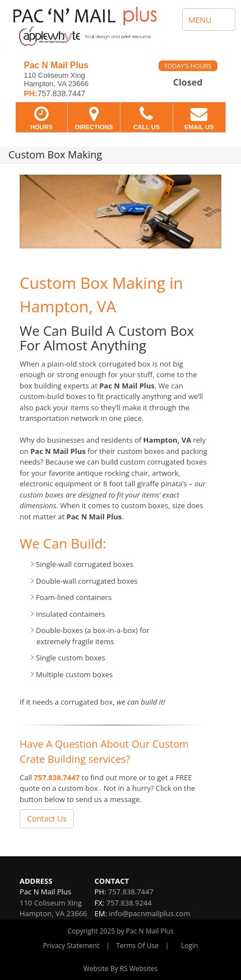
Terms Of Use (137, 946)
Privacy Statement (71, 946)
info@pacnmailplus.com (149, 913)
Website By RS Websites (121, 969)
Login (189, 946)
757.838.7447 (57, 777)
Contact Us (47, 819)
